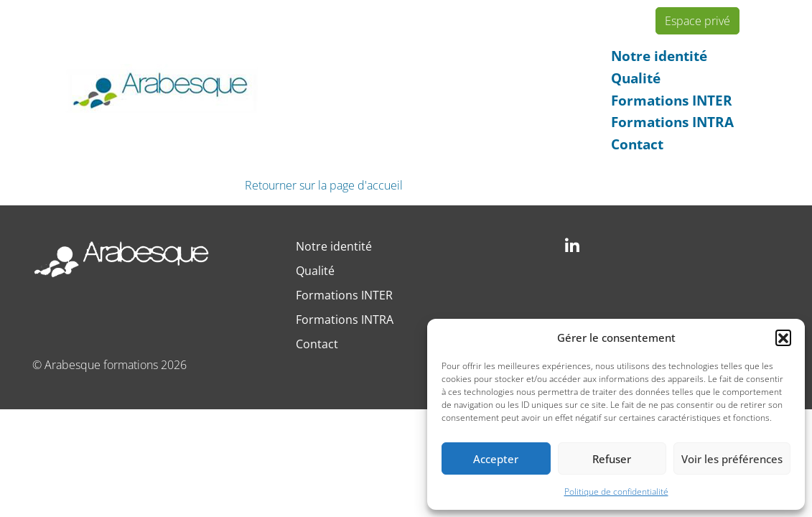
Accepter (496, 459)
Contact (637, 144)
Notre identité (659, 56)
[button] (783, 337)
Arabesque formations (101, 365)
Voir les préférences (732, 459)
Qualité (636, 78)
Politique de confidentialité (616, 492)
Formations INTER (672, 100)
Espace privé (697, 21)
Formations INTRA (672, 122)
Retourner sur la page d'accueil (324, 185)
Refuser (612, 459)
